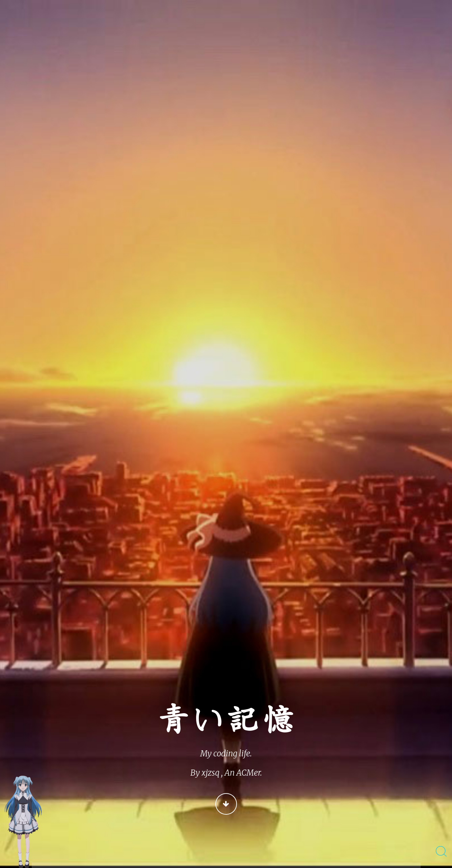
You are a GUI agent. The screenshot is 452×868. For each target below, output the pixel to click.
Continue (226, 804)
